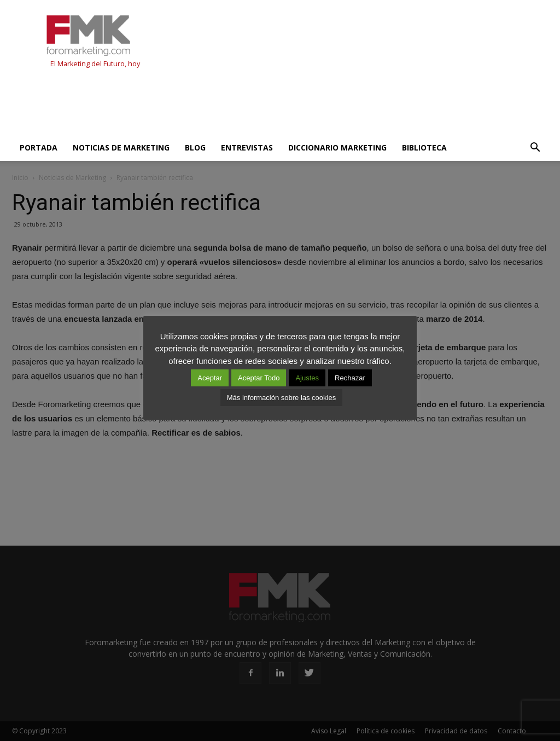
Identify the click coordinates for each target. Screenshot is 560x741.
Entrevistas (247, 147)
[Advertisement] (211, 105)
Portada (39, 147)
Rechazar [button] (350, 378)
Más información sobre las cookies (281, 398)
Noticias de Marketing (121, 147)
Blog (195, 147)
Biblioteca (424, 147)
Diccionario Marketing (337, 147)
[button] (535, 148)
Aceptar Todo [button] (259, 378)
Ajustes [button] (307, 378)
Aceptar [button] (210, 378)
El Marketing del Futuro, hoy (95, 64)
